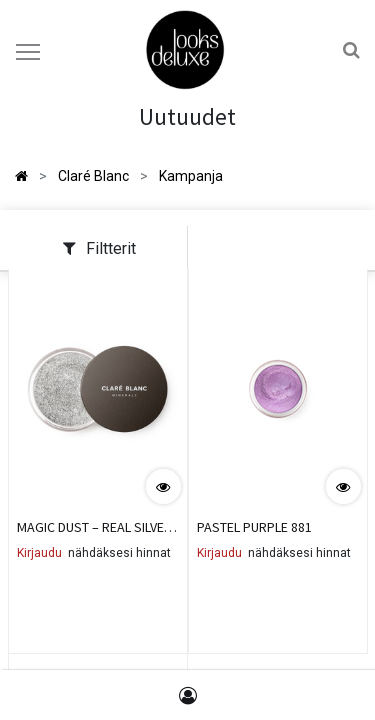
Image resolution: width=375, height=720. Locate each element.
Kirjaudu (39, 553)
